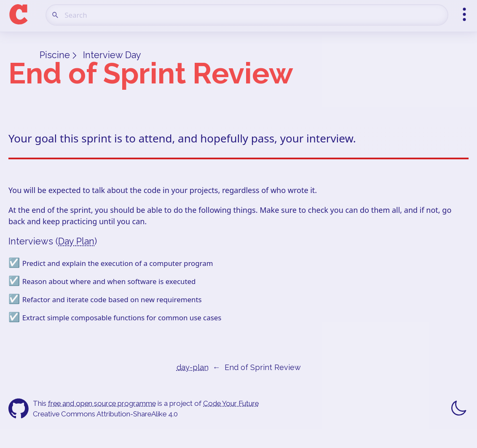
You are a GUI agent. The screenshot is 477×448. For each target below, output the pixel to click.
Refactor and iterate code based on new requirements (112, 299)
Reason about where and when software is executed (109, 281)
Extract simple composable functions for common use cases (122, 318)
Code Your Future (231, 403)
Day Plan (76, 241)
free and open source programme (102, 403)
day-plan (193, 367)
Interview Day (112, 55)
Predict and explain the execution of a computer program (118, 263)
